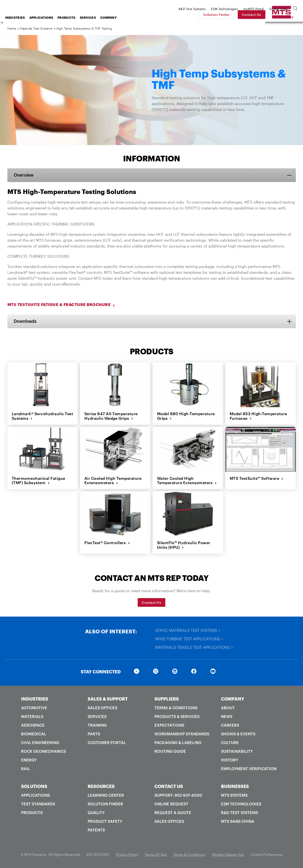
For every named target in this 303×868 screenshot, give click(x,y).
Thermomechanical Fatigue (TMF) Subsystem (39, 481)
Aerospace (33, 725)
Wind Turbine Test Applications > (189, 639)
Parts (94, 734)
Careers (230, 725)
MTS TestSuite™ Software (257, 478)
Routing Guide (170, 751)
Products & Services (177, 716)
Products (101, 18)
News (227, 716)
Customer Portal (107, 743)
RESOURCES (101, 786)
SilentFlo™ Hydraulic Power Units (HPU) (184, 545)
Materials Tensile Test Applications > (194, 647)
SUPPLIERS (167, 699)
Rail (26, 769)
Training (97, 725)
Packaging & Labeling (178, 743)
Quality (96, 813)
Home (12, 28)
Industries (50, 18)
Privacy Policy (127, 854)
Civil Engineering (40, 743)
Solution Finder (247, 14)
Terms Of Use (156, 854)
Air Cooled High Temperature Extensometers (113, 481)
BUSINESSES (235, 786)
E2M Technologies (241, 804)
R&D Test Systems (239, 813)
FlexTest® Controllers (107, 543)
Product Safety (105, 821)
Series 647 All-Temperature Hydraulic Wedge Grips (111, 416)
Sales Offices (102, 708)
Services (123, 18)
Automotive (34, 708)
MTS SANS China (238, 821)
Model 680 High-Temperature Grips (186, 416)
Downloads (25, 321)
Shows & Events (238, 734)
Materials (32, 716)
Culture (230, 743)
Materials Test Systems (36, 28)
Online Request (171, 804)
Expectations (169, 725)
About (228, 708)
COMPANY (233, 699)
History (230, 760)
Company (143, 18)
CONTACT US (169, 786)
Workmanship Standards (182, 734)
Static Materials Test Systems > (188, 630)
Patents (96, 830)
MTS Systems (234, 795)
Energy (29, 760)
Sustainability (237, 751)
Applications (76, 18)
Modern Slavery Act (228, 854)
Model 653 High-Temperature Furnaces (258, 416)
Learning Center (106, 795)
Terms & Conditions (176, 708)
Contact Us (282, 14)
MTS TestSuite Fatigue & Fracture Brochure (62, 305)
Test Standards (38, 804)
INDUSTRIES (35, 699)
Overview (24, 175)
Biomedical (34, 734)
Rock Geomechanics (44, 751)
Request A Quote (173, 813)
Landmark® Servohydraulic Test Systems (43, 416)
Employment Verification (249, 769)
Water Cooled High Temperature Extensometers (187, 481)
